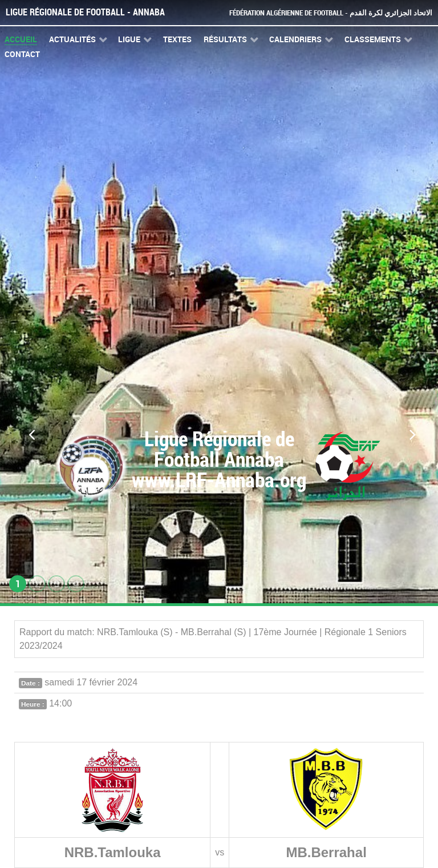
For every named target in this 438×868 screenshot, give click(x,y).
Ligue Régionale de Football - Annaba (85, 12)
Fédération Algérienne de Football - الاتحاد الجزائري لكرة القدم (331, 13)
